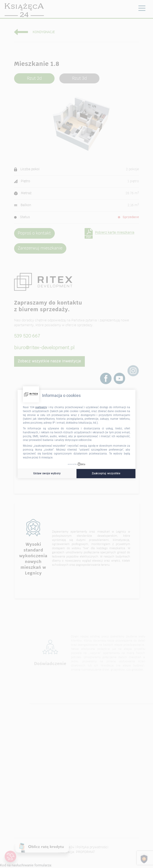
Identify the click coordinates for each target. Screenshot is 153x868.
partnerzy (41, 407)
